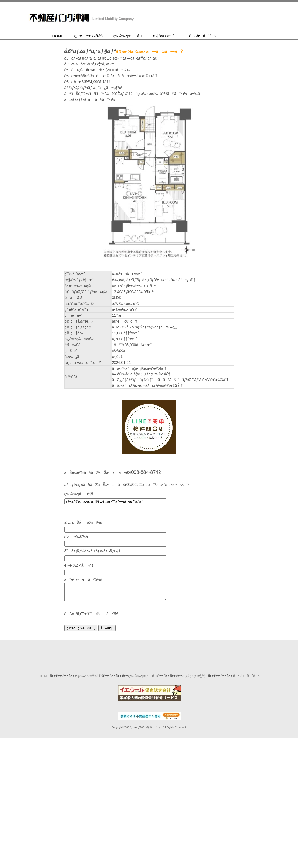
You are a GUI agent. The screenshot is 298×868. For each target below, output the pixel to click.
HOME (58, 36)
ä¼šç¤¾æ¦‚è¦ (166, 36)
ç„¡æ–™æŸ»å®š (89, 36)
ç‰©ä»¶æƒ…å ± (128, 36)
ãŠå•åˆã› (202, 36)
